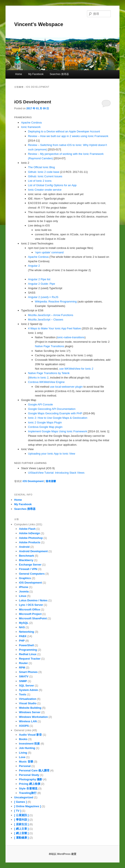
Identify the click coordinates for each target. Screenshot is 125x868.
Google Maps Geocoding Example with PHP (55, 413)
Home (19, 74)
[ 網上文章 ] (21, 829)
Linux (23, 596)
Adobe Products (30, 542)
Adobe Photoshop (31, 538)
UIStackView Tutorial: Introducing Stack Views (56, 473)
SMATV (24, 676)
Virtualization (28, 699)
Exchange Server (30, 565)
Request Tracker (30, 659)
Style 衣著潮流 (28, 788)
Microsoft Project (30, 614)
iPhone (23, 587)
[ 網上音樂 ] (21, 833)
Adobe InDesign (29, 533)
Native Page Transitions (49, 346)
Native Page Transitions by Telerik (49, 373)
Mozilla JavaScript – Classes (46, 320)
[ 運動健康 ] (21, 838)
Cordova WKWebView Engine (46, 382)
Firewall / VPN (28, 569)
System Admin (28, 690)
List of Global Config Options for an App (52, 185)
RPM (22, 668)
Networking (26, 632)
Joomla (24, 591)
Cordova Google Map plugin (45, 427)
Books (23, 739)
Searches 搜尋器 (59, 74)
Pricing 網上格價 (30, 784)
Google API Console (40, 404)
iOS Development (33, 102)
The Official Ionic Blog (41, 167)
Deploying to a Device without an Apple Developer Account (64, 131)
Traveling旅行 (28, 793)
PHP (22, 641)
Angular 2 (34, 266)
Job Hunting (27, 748)
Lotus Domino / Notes (33, 600)
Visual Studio (28, 703)
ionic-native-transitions (71, 337)
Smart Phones (28, 672)
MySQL (24, 623)
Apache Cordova (31, 123)
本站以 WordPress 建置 (62, 854)
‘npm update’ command (49, 252)
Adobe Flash (27, 529)
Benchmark (26, 556)
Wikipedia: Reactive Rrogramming (56, 302)
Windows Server (30, 712)
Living (23, 753)
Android (24, 547)
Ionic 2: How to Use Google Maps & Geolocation (58, 418)
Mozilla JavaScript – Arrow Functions (51, 315)
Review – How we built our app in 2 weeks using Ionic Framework (68, 136)
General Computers (32, 574)
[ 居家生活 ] (21, 824)
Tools (23, 694)
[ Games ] (21, 802)
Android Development (33, 551)
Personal (25, 766)
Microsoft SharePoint (33, 618)
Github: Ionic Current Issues (45, 176)
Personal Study (29, 775)
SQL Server (26, 686)
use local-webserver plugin (66, 387)
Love (22, 757)
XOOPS (24, 726)
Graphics (25, 578)
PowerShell (26, 645)
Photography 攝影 (31, 779)
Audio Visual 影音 (30, 735)
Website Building (30, 708)
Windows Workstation (33, 717)
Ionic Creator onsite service (45, 190)
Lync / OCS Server (31, 605)
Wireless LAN (28, 721)
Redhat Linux (28, 654)
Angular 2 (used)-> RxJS (43, 297)
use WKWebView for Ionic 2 (76, 369)
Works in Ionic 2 (39, 378)
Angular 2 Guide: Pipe (42, 284)
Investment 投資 (29, 744)
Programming (28, 650)
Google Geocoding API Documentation (52, 409)
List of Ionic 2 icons (40, 181)
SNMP (23, 681)
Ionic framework (31, 127)
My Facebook (36, 74)
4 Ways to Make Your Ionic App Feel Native (55, 328)
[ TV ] (18, 811)
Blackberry (26, 560)
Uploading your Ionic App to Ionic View (52, 454)
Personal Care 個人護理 (34, 770)
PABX (23, 636)
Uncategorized (24, 797)
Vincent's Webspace (39, 24)
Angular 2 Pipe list (39, 279)
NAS (22, 627)
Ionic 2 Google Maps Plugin (45, 422)
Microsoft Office (29, 609)
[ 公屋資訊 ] (21, 815)
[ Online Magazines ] (28, 806)
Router (23, 663)
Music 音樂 (26, 762)
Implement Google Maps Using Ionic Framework (58, 431)
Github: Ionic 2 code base (44, 172)
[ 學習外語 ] (21, 820)
